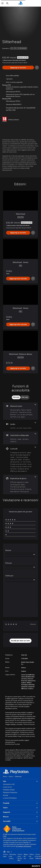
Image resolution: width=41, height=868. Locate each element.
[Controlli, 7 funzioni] (20, 459)
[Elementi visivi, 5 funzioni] (20, 411)
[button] (20, 641)
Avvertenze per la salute (13, 744)
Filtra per (9, 563)
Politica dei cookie (32, 856)
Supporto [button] (20, 812)
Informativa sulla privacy (13, 856)
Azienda (6, 795)
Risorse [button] (20, 817)
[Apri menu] (3, 3)
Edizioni (8, 550)
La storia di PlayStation (10, 798)
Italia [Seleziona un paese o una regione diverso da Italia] (8, 852)
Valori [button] (20, 808)
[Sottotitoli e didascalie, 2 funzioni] (20, 438)
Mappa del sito (26, 856)
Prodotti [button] (20, 803)
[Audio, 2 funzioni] (20, 426)
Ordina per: (10, 576)
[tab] (16, 397)
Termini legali (5, 855)
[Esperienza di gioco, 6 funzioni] (20, 484)
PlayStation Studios (9, 790)
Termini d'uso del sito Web (20, 857)
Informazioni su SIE (9, 784)
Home (5, 776)
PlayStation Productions (10, 792)
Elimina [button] (33, 624)
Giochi (11, 776)
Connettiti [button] (20, 821)
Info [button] (20, 781)
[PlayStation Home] (21, 3)
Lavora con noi (7, 787)
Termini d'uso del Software (38, 856)
